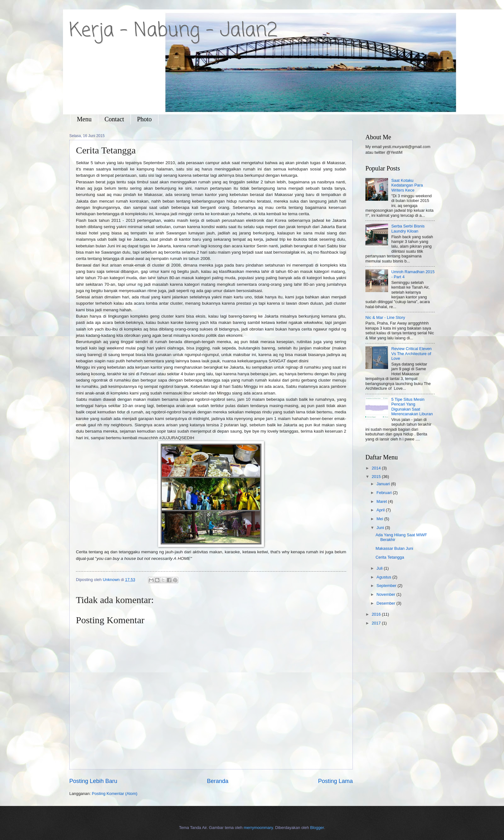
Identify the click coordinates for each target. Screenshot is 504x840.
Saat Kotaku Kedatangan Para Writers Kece (407, 185)
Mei (380, 519)
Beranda (218, 781)
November (386, 594)
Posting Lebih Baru (93, 781)
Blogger (317, 828)
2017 (377, 623)
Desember (386, 603)
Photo (144, 119)
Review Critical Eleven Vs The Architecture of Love (411, 354)
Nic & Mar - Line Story (385, 317)
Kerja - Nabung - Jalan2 (173, 31)
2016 (377, 614)
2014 (377, 468)
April (381, 510)
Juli (380, 568)
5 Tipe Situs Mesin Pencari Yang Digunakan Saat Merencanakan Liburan (412, 407)
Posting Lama (335, 781)
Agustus (384, 577)
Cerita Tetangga (390, 557)
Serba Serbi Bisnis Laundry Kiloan (408, 228)
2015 (377, 477)
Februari (385, 493)
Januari (384, 484)
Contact (114, 119)
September (387, 586)
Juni (381, 528)
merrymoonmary (258, 828)
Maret (382, 501)
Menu (84, 119)
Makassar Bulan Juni (394, 548)
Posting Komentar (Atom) (115, 794)
